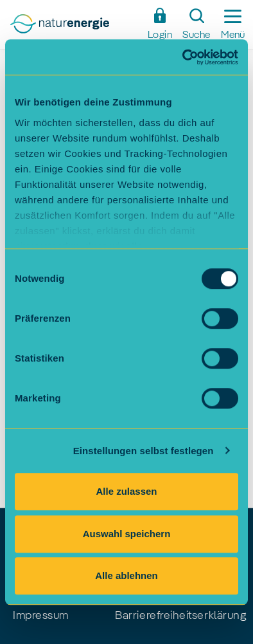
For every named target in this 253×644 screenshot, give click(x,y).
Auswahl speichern (127, 534)
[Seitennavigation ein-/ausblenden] (233, 24)
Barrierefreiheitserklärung (180, 616)
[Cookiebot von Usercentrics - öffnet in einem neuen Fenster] (183, 57)
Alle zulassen (126, 491)
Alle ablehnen (126, 575)
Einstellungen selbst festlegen (144, 451)
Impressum (41, 616)
